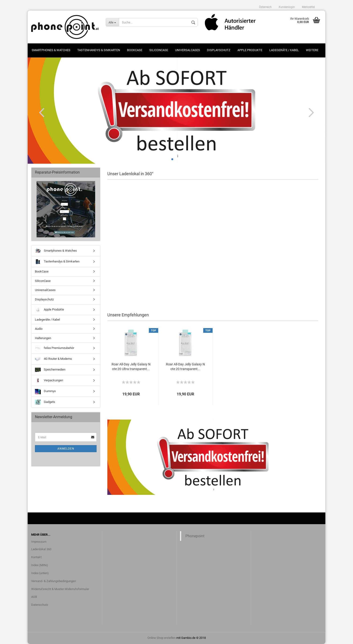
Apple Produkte (250, 50)
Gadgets (45, 402)
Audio (39, 329)
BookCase (135, 50)
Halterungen (43, 338)
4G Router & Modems (53, 359)
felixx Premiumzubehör (54, 348)
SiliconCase (159, 50)
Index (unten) (40, 573)
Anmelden (66, 449)
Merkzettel (308, 7)
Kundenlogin (287, 7)
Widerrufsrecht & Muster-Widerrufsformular (60, 589)
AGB (34, 597)
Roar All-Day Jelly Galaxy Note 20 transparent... (185, 367)
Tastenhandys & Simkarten (99, 50)
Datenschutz (40, 605)
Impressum (39, 542)
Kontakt (36, 557)
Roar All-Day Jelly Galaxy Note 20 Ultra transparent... (131, 367)
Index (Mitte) (40, 565)
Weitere (312, 50)
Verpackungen (49, 381)
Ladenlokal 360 (41, 549)
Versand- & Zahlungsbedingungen (54, 581)
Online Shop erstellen (161, 638)
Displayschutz (219, 50)
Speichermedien (50, 370)
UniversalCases (188, 50)
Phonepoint (195, 536)
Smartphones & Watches (51, 50)
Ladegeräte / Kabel (284, 50)
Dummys (45, 391)
